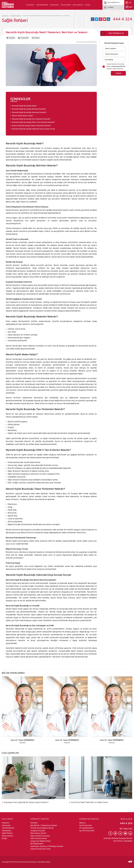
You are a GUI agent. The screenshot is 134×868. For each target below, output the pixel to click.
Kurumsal (34, 823)
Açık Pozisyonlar (86, 825)
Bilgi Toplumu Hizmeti (38, 833)
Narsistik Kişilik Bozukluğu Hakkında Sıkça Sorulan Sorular (33, 129)
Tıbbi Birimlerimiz (42, 5)
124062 (36, 38)
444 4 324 (123, 19)
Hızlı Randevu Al (116, 33)
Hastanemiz (30, 5)
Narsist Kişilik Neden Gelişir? (23, 116)
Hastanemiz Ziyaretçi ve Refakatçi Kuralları (47, 846)
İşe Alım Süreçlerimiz (87, 831)
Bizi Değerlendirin (37, 844)
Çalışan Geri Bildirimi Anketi (41, 841)
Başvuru (82, 823)
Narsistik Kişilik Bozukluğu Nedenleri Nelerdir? (29, 112)
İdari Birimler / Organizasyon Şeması (44, 825)
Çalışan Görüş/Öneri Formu (41, 849)
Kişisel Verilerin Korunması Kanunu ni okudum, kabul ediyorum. (116, 66)
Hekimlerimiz (54, 5)
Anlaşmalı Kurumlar (38, 831)
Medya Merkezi (78, 5)
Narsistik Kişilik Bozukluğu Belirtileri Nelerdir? (29, 109)
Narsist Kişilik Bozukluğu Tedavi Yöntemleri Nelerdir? (31, 126)
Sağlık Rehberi (66, 5)
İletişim (87, 5)
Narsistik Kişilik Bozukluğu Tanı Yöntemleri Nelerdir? (31, 119)
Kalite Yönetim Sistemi (39, 838)
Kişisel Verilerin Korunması (40, 836)
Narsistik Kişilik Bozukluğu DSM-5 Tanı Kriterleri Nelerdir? (33, 122)
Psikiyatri (11, 38)
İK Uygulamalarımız (87, 828)
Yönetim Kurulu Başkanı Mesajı (42, 828)
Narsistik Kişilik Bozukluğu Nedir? (24, 106)
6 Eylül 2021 (23, 38)
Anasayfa (5, 823)
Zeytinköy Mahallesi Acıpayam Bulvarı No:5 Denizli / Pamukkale (118, 840)
